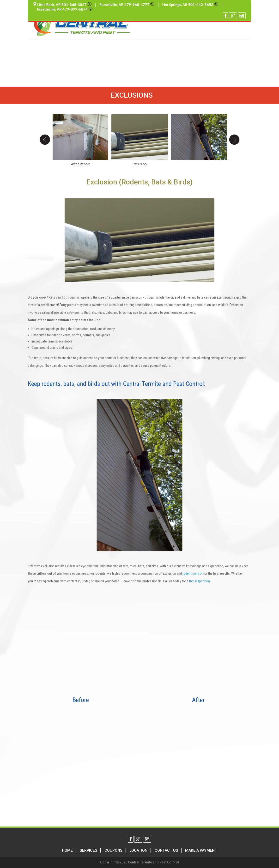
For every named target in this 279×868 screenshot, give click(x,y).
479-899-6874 (77, 9)
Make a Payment (201, 850)
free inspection (199, 581)
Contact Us (166, 850)
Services (88, 850)
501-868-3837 (76, 4)
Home (67, 850)
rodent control (192, 573)
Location (138, 850)
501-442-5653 (204, 4)
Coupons (113, 850)
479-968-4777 (139, 4)
